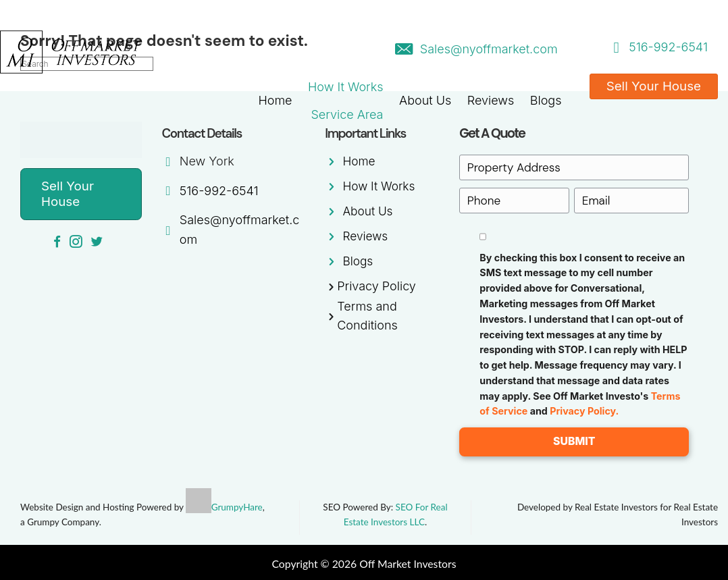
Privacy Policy (376, 286)
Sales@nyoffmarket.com (489, 49)
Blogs (546, 100)
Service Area (347, 114)
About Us (425, 100)
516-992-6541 (668, 47)
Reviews (491, 100)
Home (275, 100)
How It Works (345, 87)
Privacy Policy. (584, 410)
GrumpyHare (237, 506)
